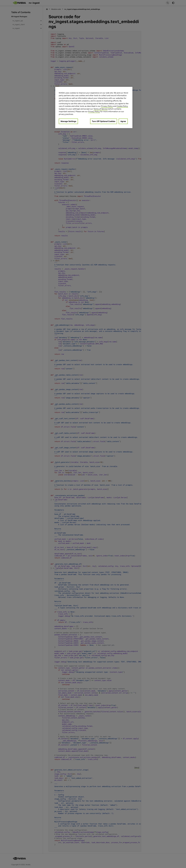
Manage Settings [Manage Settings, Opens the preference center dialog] (68, 121)
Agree (123, 121)
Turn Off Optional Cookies (104, 121)
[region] (94, 108)
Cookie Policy (122, 106)
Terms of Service (100, 109)
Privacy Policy (107, 106)
